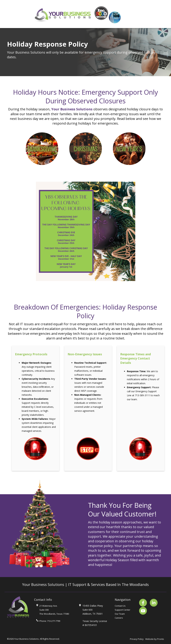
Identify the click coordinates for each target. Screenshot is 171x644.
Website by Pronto (155, 639)
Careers (119, 618)
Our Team (120, 614)
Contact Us (120, 606)
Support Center (122, 610)
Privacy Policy (137, 639)
